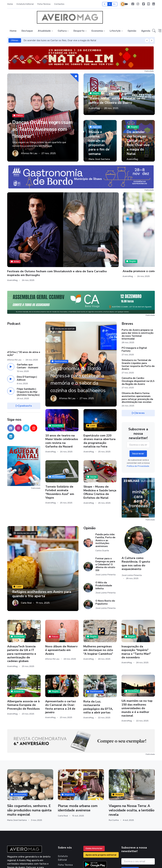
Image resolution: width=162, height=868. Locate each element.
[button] (154, 31)
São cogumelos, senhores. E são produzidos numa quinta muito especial (30, 769)
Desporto (79, 31)
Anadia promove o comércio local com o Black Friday (59, 223)
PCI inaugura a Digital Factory (134, 308)
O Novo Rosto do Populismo (105, 561)
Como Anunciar (94, 808)
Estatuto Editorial (25, 4)
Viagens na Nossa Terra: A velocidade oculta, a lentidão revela (130, 769)
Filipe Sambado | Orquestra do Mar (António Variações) (28, 351)
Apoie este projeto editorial (101, 814)
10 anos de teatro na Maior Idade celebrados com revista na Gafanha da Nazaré (62, 400)
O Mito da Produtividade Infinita (104, 545)
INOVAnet (13, 863)
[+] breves (138, 372)
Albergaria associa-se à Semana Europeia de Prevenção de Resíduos (23, 664)
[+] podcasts (24, 365)
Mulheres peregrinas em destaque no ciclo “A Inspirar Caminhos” (98, 609)
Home (10, 4)
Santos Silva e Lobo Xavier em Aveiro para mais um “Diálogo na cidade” (136, 225)
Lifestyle (115, 31)
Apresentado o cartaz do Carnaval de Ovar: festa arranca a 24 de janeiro (61, 666)
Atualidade (44, 31)
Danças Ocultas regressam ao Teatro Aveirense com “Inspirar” (39, 126)
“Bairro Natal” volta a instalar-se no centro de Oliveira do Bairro (117, 101)
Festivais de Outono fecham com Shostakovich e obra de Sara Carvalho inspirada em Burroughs (24, 227)
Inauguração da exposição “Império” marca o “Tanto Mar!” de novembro (136, 611)
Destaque (27, 31)
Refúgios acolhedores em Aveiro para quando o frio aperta (42, 553)
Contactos (59, 4)
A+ (115, 4)
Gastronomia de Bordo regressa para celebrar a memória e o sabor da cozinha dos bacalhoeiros (81, 335)
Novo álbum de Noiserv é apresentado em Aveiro (61, 609)
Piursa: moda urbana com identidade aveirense (78, 767)
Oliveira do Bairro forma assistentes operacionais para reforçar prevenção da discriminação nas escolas (137, 357)
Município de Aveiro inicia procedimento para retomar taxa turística (100, 223)
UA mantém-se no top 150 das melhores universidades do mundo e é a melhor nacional (137, 667)
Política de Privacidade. (138, 425)
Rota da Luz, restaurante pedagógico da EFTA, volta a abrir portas (98, 666)
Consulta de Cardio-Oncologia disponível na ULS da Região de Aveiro (138, 340)
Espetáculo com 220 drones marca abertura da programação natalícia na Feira (100, 400)
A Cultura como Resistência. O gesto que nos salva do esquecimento (136, 523)
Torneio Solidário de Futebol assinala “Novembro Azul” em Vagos (60, 451)
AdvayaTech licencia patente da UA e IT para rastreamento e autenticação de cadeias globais (22, 613)
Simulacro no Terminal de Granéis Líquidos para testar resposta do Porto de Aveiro (138, 324)
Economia (97, 31)
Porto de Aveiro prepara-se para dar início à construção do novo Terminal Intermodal (138, 293)
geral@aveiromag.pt (18, 842)
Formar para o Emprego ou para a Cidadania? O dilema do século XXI (105, 523)
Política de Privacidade (64, 831)
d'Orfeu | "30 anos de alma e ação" (24, 313)
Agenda (146, 31)
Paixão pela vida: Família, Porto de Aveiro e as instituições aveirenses (105, 499)
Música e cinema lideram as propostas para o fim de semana (99, 143)
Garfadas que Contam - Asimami (27, 325)
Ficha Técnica (44, 4)
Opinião (132, 31)
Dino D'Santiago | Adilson (27, 337)
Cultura (62, 31)
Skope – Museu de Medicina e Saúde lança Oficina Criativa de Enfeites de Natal (100, 451)
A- (105, 4)
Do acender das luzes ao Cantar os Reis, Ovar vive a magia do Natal (60, 40)
